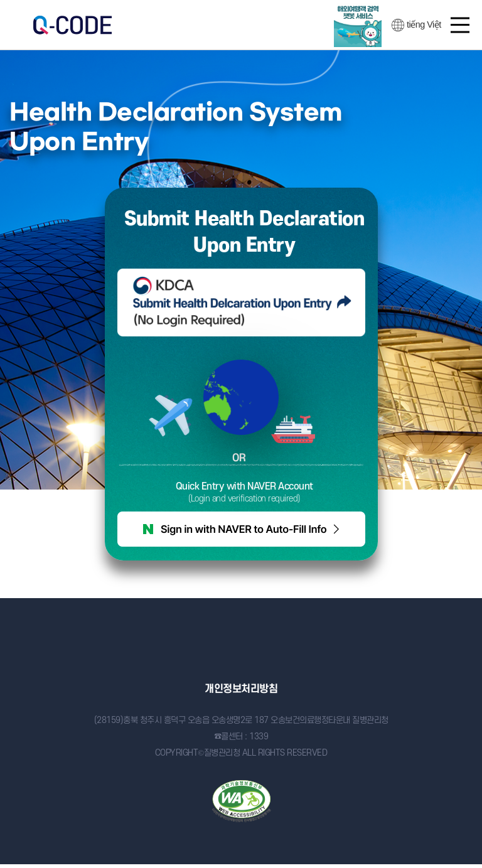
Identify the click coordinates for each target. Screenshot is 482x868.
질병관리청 (241, 646)
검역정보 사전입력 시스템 (72, 25)
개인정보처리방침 (241, 689)
